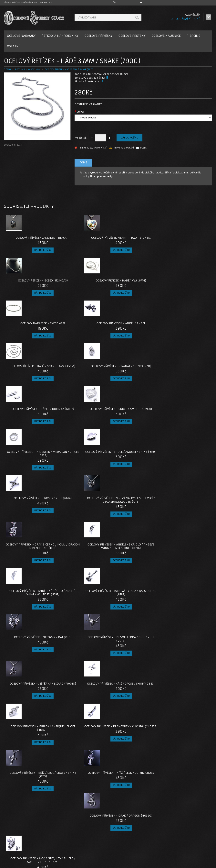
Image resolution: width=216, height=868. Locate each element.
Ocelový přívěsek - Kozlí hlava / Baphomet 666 (82, 728)
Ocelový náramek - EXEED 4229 (30, 284)
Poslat (144, 148)
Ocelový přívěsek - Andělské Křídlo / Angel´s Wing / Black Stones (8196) (186, 380)
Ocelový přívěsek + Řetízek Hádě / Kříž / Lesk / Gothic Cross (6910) (30, 576)
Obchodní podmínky (19, 848)
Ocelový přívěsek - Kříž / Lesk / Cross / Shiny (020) (30, 525)
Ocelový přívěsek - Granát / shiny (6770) (186, 286)
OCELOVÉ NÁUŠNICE (166, 36)
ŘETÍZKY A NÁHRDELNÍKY (60, 36)
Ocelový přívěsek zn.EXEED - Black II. (30, 239)
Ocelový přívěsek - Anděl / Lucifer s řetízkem (186, 778)
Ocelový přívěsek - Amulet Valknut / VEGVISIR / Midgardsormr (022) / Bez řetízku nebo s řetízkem (186, 628)
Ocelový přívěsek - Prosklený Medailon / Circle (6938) (134, 332)
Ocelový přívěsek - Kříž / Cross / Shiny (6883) (82, 478)
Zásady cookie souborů (21, 852)
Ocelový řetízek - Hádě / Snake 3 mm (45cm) (134, 286)
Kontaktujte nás (87, 838)
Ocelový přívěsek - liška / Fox (82, 676)
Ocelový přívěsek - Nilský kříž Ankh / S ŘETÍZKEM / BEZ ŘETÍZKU (82, 778)
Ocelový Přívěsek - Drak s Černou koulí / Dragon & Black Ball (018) (134, 380)
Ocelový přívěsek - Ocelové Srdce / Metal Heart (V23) (186, 728)
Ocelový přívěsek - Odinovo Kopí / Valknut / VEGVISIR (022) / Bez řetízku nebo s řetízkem (134, 680)
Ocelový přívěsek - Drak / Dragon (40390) (134, 525)
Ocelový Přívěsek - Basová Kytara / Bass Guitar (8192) (82, 428)
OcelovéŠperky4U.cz (19, 864)
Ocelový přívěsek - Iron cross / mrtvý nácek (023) (30, 728)
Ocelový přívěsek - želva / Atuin (30, 623)
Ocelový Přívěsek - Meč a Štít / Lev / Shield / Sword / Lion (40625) (186, 526)
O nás (11, 838)
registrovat (46, 3)
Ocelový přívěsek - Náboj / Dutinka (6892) (30, 332)
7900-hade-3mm (14, 810)
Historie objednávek (161, 843)
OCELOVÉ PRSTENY (132, 36)
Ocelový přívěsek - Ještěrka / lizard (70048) (30, 478)
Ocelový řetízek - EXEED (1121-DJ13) (134, 239)
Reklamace (85, 843)
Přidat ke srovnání (123, 148)
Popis (83, 163)
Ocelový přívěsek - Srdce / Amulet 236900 (82, 332)
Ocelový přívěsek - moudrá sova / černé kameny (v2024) (134, 778)
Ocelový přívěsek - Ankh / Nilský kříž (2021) (186, 575)
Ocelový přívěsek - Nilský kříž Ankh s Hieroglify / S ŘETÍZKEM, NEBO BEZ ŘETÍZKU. (134, 730)
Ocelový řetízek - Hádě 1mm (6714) (186, 239)
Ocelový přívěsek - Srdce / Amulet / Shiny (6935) (186, 332)
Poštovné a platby (18, 843)
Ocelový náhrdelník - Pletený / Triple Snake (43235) (30, 778)
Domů (7, 70)
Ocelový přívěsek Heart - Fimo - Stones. (82, 239)
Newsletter (156, 852)
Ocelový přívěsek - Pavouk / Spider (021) (82, 624)
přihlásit (28, 3)
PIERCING (194, 36)
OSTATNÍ (13, 46)
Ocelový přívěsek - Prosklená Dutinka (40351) (82, 575)
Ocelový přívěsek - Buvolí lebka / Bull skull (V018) (186, 428)
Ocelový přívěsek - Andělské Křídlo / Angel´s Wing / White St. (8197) (30, 430)
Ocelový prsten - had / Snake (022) (134, 624)
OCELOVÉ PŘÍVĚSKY (98, 36)
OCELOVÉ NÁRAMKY (21, 36)
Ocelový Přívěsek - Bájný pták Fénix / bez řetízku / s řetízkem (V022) (186, 680)
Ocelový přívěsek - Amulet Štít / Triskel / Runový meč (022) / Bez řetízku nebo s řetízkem (30, 680)
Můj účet (154, 838)
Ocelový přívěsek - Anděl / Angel (82, 286)
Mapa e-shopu (87, 848)
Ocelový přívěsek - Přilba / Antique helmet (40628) (134, 478)
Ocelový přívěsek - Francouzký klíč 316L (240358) (186, 478)
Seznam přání (157, 848)
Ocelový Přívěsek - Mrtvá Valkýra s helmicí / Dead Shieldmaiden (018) (82, 380)
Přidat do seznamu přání (93, 148)
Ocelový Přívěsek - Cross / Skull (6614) (30, 379)
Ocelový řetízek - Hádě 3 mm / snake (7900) (70, 70)
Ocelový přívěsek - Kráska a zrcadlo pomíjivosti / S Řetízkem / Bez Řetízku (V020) (134, 576)
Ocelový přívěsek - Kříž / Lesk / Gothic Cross (82, 525)
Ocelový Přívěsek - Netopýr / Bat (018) (134, 428)
